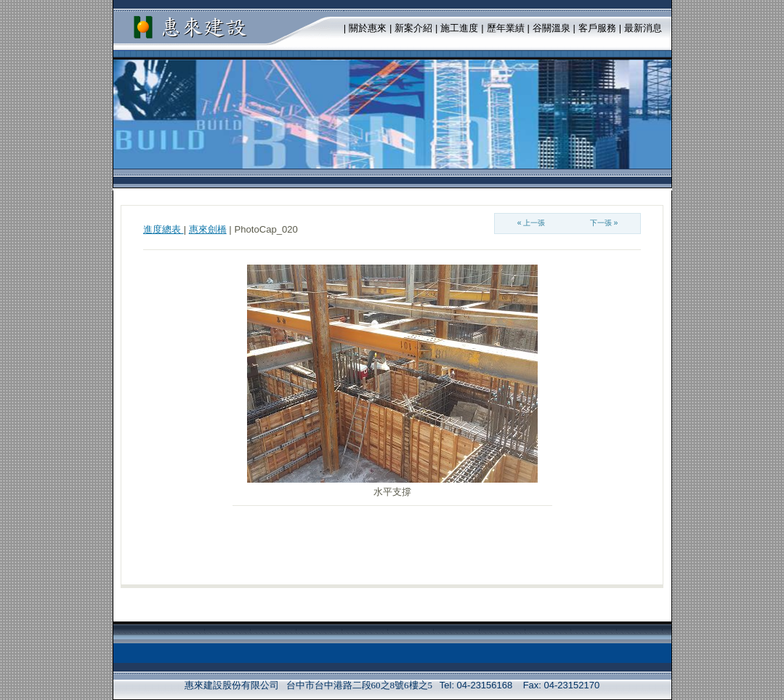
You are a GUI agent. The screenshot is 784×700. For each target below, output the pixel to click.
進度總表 (163, 229)
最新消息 (643, 28)
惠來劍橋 (208, 229)
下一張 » (604, 223)
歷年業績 (506, 28)
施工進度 (459, 28)
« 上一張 (532, 223)
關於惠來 (368, 28)
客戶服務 (597, 28)
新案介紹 (413, 28)
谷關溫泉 (551, 28)
